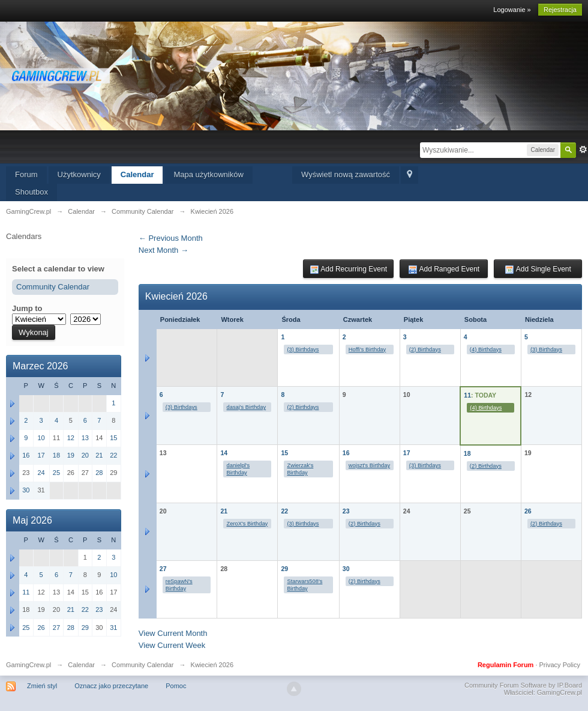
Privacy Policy (560, 665)
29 (284, 569)
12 (71, 438)
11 (467, 395)
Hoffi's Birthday (367, 349)
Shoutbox (31, 192)
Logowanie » (512, 10)
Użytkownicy (79, 174)
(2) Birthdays (425, 349)
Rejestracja (560, 10)
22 (284, 511)
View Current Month (173, 633)
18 (467, 453)
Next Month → (163, 250)
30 (346, 569)
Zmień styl (42, 686)
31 (113, 628)
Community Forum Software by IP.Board (523, 685)
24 (41, 473)
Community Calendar (53, 287)
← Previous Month (171, 238)
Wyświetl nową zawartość (346, 174)
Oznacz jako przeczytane (111, 686)
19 (71, 455)
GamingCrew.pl (28, 665)
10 (41, 438)
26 (528, 511)
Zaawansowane (583, 150)
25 (56, 473)
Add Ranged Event (444, 270)
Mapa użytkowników (208, 174)
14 (224, 453)
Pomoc (176, 686)
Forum (26, 174)
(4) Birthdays (486, 349)
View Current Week (172, 645)
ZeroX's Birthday (247, 524)
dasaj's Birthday (246, 407)
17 (407, 453)
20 (85, 455)
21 (224, 511)
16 (346, 453)
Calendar (137, 174)
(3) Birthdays (303, 349)
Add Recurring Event (348, 270)
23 (346, 511)
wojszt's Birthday (369, 465)
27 (163, 569)
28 (99, 473)
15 (284, 453)
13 (85, 438)
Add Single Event (538, 270)
